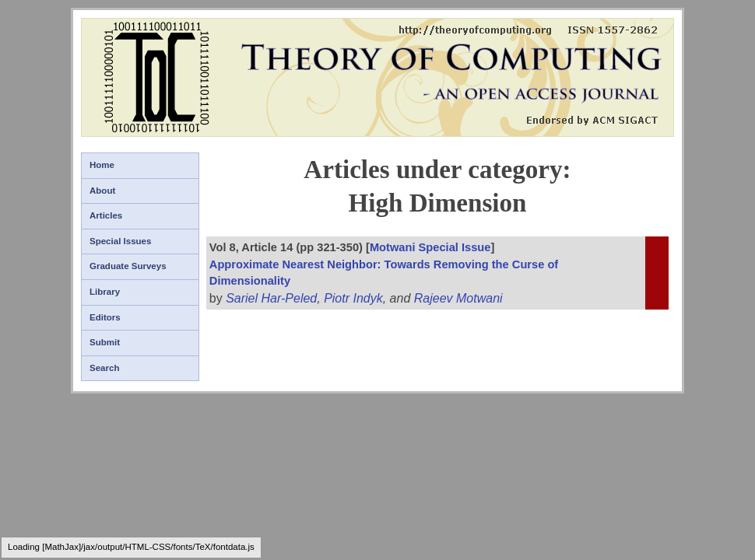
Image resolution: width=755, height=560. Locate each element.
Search (104, 368)
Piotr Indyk (353, 298)
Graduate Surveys (128, 266)
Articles (106, 215)
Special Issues (120, 241)
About (102, 191)
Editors (105, 317)
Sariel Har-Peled (271, 298)
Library (105, 292)
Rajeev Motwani (458, 298)
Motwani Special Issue (430, 247)
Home (102, 165)
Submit (105, 342)
